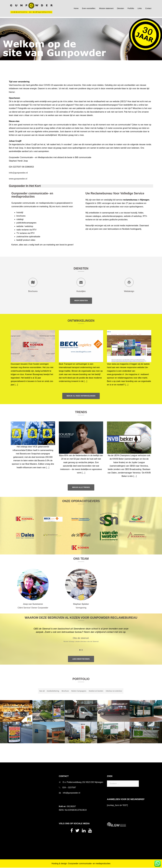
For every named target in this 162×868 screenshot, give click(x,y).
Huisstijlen (81, 291)
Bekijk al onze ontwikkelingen (81, 396)
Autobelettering (53, 691)
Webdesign (129, 291)
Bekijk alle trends (81, 488)
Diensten (120, 8)
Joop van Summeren (33, 604)
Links (140, 8)
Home (76, 8)
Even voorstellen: (89, 8)
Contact (148, 8)
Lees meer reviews (81, 659)
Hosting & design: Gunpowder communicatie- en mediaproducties (81, 864)
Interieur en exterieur (114, 691)
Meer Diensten (81, 301)
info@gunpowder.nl (71, 793)
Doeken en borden (96, 691)
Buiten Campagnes (79, 691)
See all (42, 691)
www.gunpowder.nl (18, 179)
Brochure (65, 691)
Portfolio (131, 8)
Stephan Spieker (81, 604)
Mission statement (106, 8)
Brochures (33, 291)
